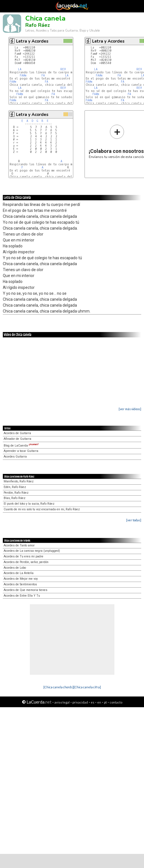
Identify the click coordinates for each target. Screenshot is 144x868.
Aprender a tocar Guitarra (21, 451)
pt (105, 702)
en (99, 702)
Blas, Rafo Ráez (15, 498)
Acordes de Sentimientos (20, 584)
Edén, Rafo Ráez (15, 487)
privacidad (80, 702)
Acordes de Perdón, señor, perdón (26, 562)
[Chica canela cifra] (87, 687)
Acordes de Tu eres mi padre (24, 556)
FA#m (23, 75)
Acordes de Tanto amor (19, 545)
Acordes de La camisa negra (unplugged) (32, 551)
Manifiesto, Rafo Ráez (19, 481)
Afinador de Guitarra (17, 439)
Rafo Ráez (38, 25)
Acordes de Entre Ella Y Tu (22, 596)
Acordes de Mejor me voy (21, 579)
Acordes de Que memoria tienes (26, 590)
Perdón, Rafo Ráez (16, 493)
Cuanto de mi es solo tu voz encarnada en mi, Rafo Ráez (42, 509)
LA (20, 69)
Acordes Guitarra (15, 457)
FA (43, 75)
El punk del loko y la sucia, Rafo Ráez (29, 504)
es (93, 702)
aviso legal (62, 702)
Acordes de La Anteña (19, 573)
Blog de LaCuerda (21, 446)
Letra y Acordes (32, 41)
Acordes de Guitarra (17, 433)
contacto (116, 702)
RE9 (63, 69)
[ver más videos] (130, 409)
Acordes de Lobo (15, 568)
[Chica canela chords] (58, 687)
